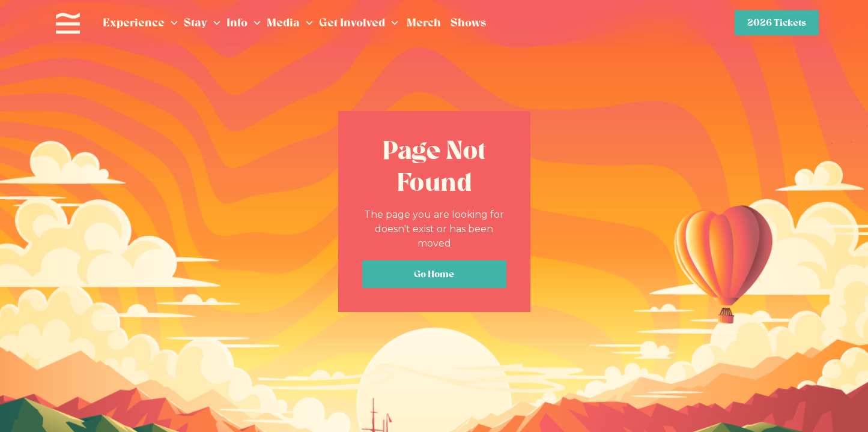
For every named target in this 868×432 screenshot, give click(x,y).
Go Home (434, 274)
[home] (68, 23)
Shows (469, 22)
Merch (424, 22)
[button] (141, 23)
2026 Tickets (776, 23)
